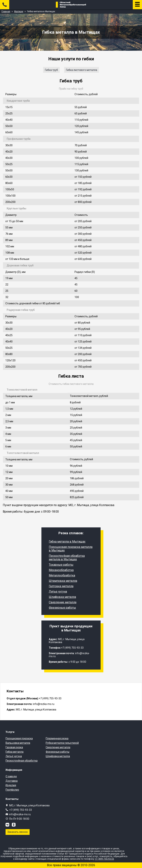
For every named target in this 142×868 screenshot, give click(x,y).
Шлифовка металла (62, 597)
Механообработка (61, 570)
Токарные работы (61, 565)
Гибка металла (15, 752)
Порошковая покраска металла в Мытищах (71, 549)
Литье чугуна (58, 592)
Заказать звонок (18, 832)
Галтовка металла (61, 586)
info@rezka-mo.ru (20, 814)
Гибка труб (51, 70)
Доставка (12, 781)
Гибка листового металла (82, 70)
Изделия (11, 785)
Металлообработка (62, 575)
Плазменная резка (57, 738)
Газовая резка (14, 747)
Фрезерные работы (62, 608)
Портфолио (12, 790)
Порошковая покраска (19, 738)
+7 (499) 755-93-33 (21, 810)
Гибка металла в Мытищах (67, 542)
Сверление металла (63, 602)
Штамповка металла (63, 581)
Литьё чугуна (14, 756)
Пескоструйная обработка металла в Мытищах (67, 558)
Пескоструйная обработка (22, 761)
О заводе (11, 776)
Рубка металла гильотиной (62, 743)
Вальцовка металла (18, 743)
